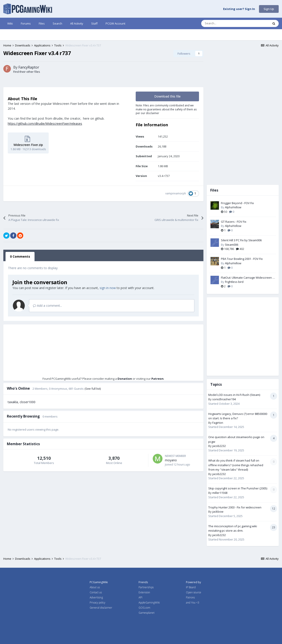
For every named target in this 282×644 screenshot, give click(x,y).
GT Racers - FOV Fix (234, 222)
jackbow (218, 512)
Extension (144, 592)
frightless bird (234, 282)
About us (95, 587)
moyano (171, 460)
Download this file (167, 96)
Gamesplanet (147, 613)
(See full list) (93, 389)
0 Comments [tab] (20, 256)
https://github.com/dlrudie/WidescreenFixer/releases (45, 124)
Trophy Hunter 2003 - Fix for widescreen (235, 507)
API (140, 597)
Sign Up (269, 9)
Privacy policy (98, 603)
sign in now (108, 288)
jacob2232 (219, 446)
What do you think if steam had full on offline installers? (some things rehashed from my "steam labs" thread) (236, 465)
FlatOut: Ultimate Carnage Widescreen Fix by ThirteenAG (248, 278)
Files (42, 23)
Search (57, 23)
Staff (94, 23)
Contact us (96, 592)
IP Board (191, 587)
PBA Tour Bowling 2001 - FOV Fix (242, 259)
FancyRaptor (29, 67)
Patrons (190, 597)
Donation (125, 379)
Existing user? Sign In (239, 9)
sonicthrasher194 (224, 399)
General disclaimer (101, 608)
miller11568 (220, 493)
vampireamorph (176, 193)
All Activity (77, 23)
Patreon (157, 379)
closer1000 (28, 402)
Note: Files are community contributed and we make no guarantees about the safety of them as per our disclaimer (166, 109)
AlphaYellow (233, 207)
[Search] (226, 23)
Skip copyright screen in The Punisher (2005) (238, 488)
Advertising (96, 597)
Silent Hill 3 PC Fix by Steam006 (241, 240)
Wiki (10, 23)
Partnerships (146, 587)
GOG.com (144, 608)
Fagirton (218, 423)
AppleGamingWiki (149, 603)
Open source (194, 592)
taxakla (13, 402)
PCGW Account (115, 23)
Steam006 (232, 245)
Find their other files (27, 72)
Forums (26, 23)
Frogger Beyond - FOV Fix (237, 203)
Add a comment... (47, 306)
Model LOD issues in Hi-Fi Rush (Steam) (234, 395)
